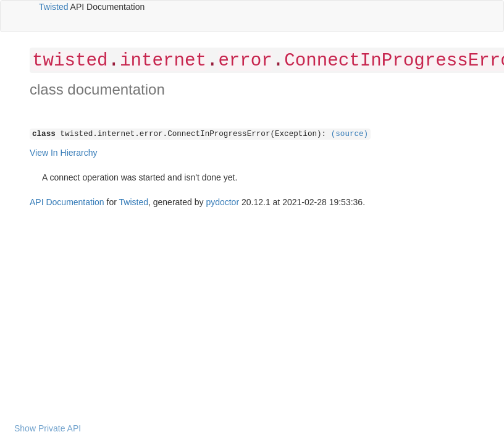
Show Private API (48, 428)
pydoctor (222, 202)
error (245, 61)
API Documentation (67, 202)
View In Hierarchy (63, 153)
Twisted (53, 7)
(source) (350, 134)
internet (163, 61)
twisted (70, 61)
